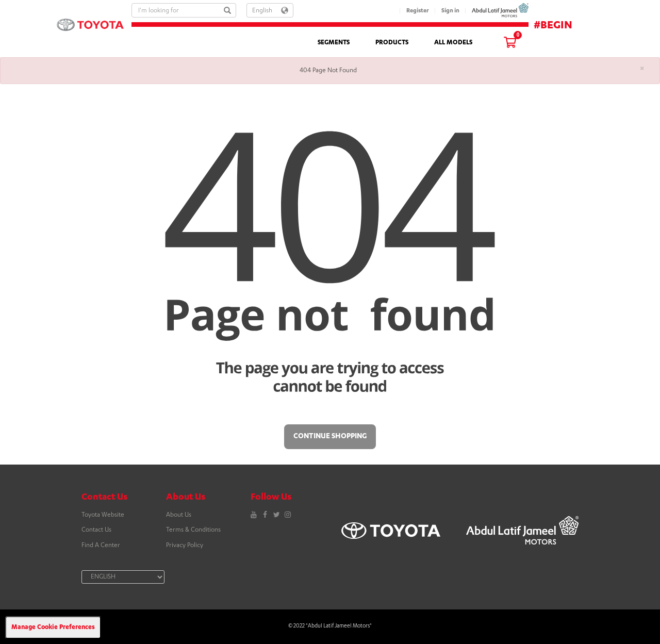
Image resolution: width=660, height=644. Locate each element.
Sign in (450, 11)
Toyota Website (103, 515)
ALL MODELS (453, 43)
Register (418, 11)
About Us (179, 515)
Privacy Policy (185, 546)
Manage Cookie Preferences (53, 628)
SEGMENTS (334, 43)
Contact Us (96, 530)
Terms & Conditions (193, 530)
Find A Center (101, 546)
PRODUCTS (392, 43)
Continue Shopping (330, 437)
